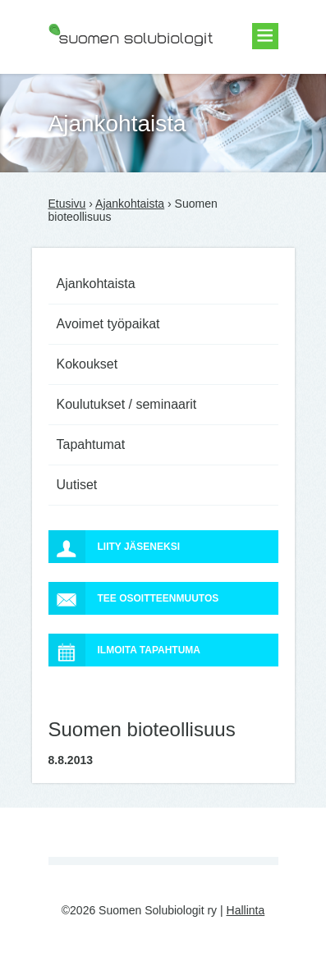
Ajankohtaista (130, 204)
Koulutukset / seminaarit (127, 404)
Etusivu (67, 204)
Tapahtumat (91, 444)
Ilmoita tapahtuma (125, 650)
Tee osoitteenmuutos (134, 598)
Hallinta (246, 910)
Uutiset (77, 485)
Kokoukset (87, 364)
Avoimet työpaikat (108, 324)
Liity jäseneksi (114, 547)
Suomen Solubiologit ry (108, 78)
